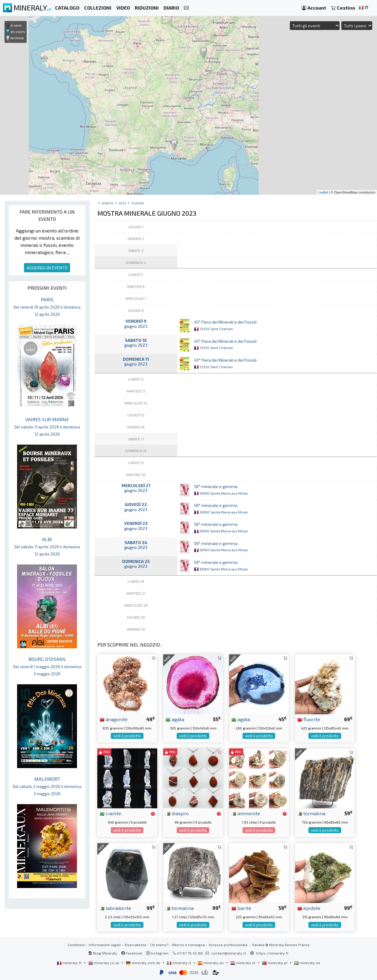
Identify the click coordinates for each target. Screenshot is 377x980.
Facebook (132, 953)
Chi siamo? (159, 945)
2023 (122, 203)
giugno (138, 203)
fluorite (309, 719)
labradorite (115, 908)
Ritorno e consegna (188, 945)
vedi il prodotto (127, 736)
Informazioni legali (105, 945)
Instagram (157, 953)
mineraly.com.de (143, 963)
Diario (107, 203)
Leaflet (323, 192)
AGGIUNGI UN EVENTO (47, 268)
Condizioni (76, 945)
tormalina (311, 813)
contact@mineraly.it (229, 953)
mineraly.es (211, 963)
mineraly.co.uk (104, 963)
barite (241, 908)
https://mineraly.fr (272, 953)
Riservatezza (135, 945)
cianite (110, 813)
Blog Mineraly (103, 953)
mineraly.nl (243, 963)
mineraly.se (307, 963)
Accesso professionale (229, 945)
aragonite (114, 719)
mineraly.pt (275, 963)
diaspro (177, 813)
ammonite (246, 813)
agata (175, 719)
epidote (309, 908)
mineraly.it (179, 963)
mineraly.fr (70, 963)
